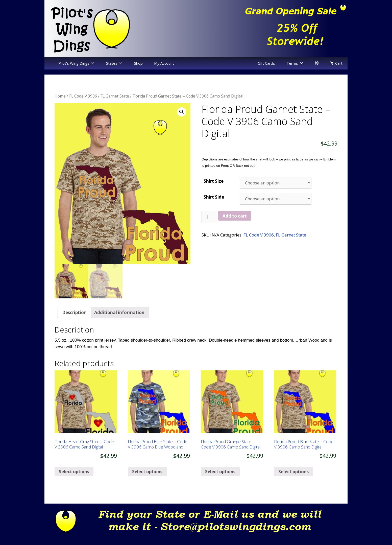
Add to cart (235, 216)
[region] (272, 28)
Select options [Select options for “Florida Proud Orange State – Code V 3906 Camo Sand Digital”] (220, 480)
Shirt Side (214, 197)
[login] (317, 63)
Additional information (119, 321)
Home (60, 96)
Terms (292, 63)
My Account (164, 63)
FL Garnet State (115, 96)
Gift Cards (266, 63)
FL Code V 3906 (83, 96)
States (112, 63)
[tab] (74, 321)
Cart (339, 63)
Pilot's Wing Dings (74, 63)
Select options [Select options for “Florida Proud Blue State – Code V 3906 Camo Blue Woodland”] (147, 480)
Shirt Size (214, 181)
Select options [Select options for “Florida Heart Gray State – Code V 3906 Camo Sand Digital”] (74, 480)
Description (74, 321)
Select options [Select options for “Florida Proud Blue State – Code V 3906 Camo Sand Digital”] (293, 480)
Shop (138, 63)
